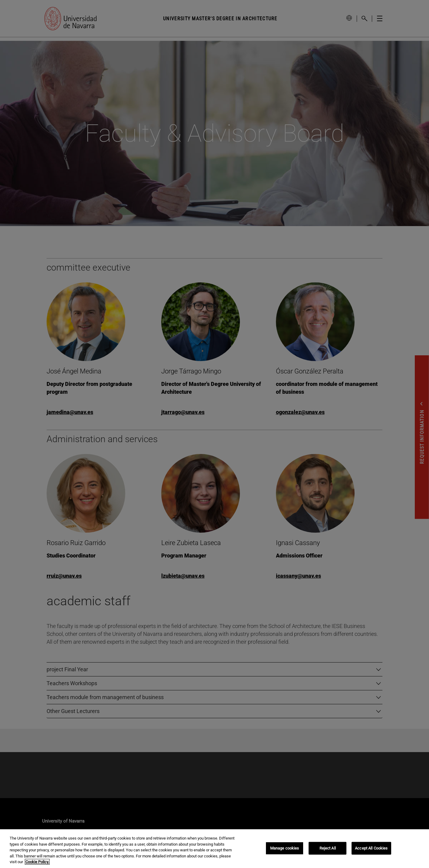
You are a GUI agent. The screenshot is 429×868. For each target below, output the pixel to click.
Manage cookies (285, 848)
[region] (214, 849)
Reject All (328, 848)
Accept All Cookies (371, 848)
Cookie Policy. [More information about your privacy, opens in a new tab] (37, 862)
